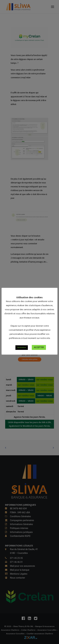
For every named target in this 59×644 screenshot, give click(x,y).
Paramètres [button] (22, 354)
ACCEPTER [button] (39, 354)
